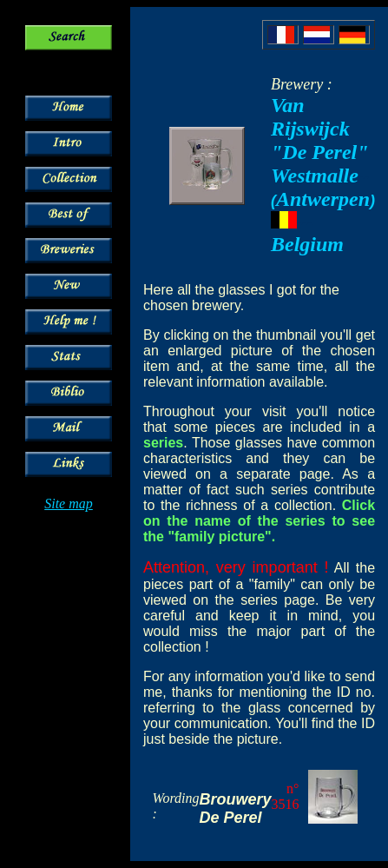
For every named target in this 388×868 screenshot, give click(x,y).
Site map (69, 504)
